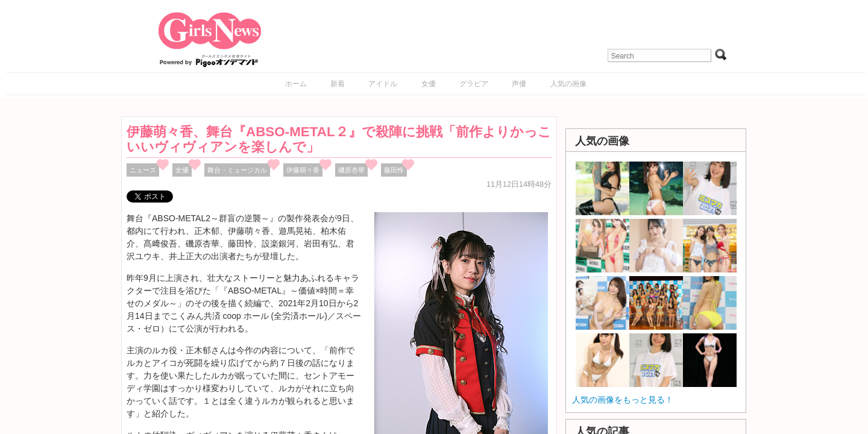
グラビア (474, 84)
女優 (429, 84)
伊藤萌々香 (303, 170)
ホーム (296, 84)
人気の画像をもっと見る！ (623, 400)
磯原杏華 (351, 170)
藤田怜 (394, 170)
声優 (519, 84)
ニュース (143, 170)
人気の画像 (568, 84)
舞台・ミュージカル (237, 170)
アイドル (383, 84)
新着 (338, 84)
